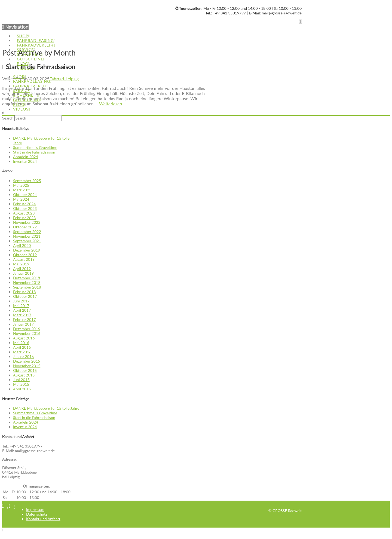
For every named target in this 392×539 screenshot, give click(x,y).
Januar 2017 (23, 324)
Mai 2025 (21, 185)
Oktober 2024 (25, 195)
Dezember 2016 (27, 329)
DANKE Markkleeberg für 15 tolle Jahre (46, 408)
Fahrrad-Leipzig (64, 79)
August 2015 (24, 375)
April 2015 (22, 389)
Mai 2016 (21, 343)
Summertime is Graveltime (35, 147)
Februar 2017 (24, 319)
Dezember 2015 (27, 361)
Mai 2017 (21, 306)
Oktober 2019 (25, 255)
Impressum (35, 509)
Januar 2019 (23, 273)
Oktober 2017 (25, 296)
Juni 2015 (21, 380)
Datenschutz (37, 514)
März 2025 (22, 190)
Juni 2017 (21, 301)
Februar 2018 (24, 292)
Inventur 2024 (25, 161)
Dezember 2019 (27, 250)
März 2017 (22, 315)
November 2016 (27, 333)
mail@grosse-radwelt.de (282, 13)
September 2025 (27, 181)
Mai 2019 (21, 264)
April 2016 (22, 347)
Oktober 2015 (25, 370)
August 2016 (24, 338)
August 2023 (24, 213)
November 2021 (27, 236)
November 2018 (27, 282)
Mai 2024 (21, 199)
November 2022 (27, 222)
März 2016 (22, 352)
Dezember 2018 (27, 278)
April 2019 (22, 269)
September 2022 (27, 232)
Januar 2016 (23, 356)
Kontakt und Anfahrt (43, 519)
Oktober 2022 (25, 227)
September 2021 (27, 241)
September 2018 (27, 287)
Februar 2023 (24, 218)
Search (8, 118)
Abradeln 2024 (26, 157)
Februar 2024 (24, 204)
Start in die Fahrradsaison (41, 67)
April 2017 (22, 310)
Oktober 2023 (25, 208)
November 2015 (27, 366)
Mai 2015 (21, 384)
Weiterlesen (111, 104)
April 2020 (22, 245)
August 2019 (24, 259)
